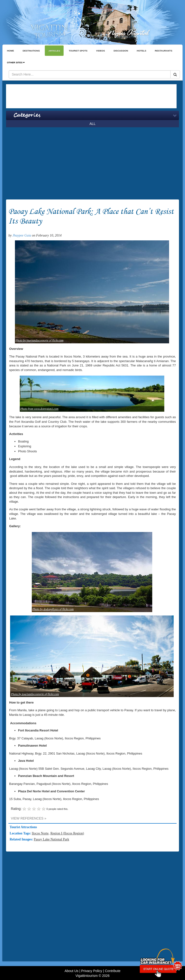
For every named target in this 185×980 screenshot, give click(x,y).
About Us (72, 971)
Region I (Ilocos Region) (67, 833)
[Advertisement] (91, 96)
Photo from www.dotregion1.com (40, 409)
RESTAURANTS (164, 51)
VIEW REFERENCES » (29, 818)
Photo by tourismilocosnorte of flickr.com (40, 340)
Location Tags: (21, 833)
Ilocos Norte (40, 833)
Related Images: (22, 839)
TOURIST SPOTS (78, 51)
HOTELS (142, 51)
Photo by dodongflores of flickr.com (53, 609)
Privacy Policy (92, 971)
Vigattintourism (86, 976)
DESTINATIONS (31, 51)
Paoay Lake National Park (51, 839)
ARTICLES (54, 51)
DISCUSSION (121, 51)
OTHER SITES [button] (16, 62)
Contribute (113, 971)
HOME (10, 51)
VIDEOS (101, 51)
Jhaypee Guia (22, 235)
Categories (27, 115)
